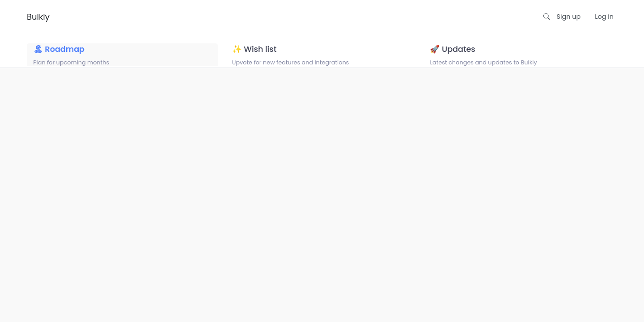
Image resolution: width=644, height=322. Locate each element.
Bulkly (38, 17)
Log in (604, 17)
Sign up (569, 17)
